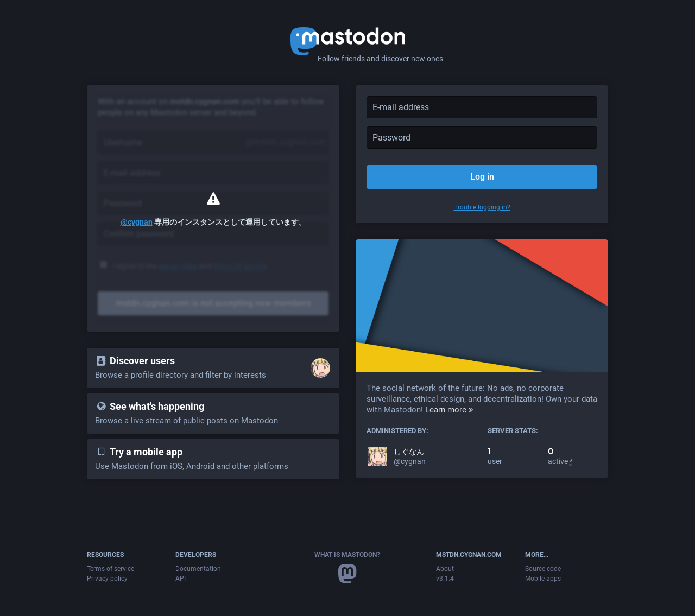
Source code (543, 569)
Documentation (198, 569)
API (181, 579)
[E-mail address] (482, 107)
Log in (482, 177)
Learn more (449, 410)
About (445, 569)
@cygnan (137, 222)
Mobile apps (543, 579)
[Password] (482, 138)
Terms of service (110, 569)
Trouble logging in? (482, 207)
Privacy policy (107, 579)
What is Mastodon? (347, 555)
